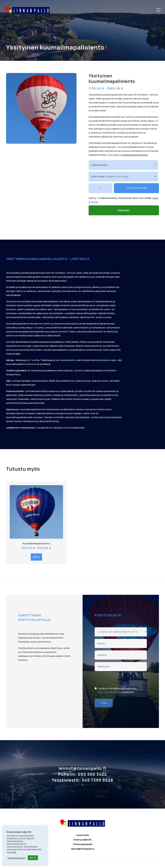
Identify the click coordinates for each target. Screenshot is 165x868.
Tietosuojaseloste (82, 834)
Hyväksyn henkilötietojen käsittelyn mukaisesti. (117, 679)
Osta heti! (124, 200)
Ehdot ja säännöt (83, 829)
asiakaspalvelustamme (135, 155)
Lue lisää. (12, 852)
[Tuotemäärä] (101, 188)
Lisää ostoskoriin (137, 188)
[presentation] (118, 669)
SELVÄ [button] (33, 858)
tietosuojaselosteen (110, 681)
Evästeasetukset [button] (17, 858)
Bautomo (92, 864)
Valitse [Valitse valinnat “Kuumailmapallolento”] (36, 546)
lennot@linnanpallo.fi (83, 838)
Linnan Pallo (83, 824)
